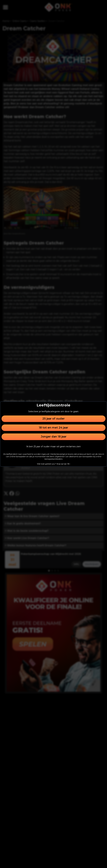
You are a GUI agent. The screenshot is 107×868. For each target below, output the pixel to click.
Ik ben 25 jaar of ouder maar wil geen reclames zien (53, 446)
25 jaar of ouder (53, 419)
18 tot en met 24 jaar (53, 428)
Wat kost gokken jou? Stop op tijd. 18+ (54, 464)
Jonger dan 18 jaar (54, 437)
